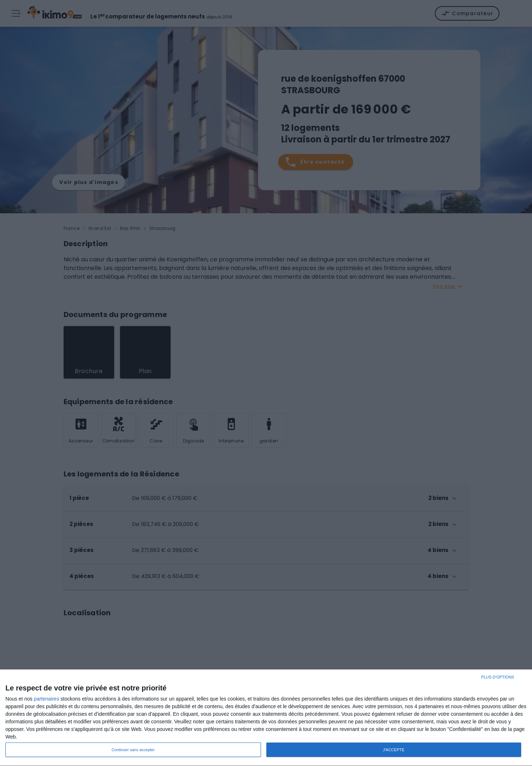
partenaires (47, 699)
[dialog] (266, 718)
